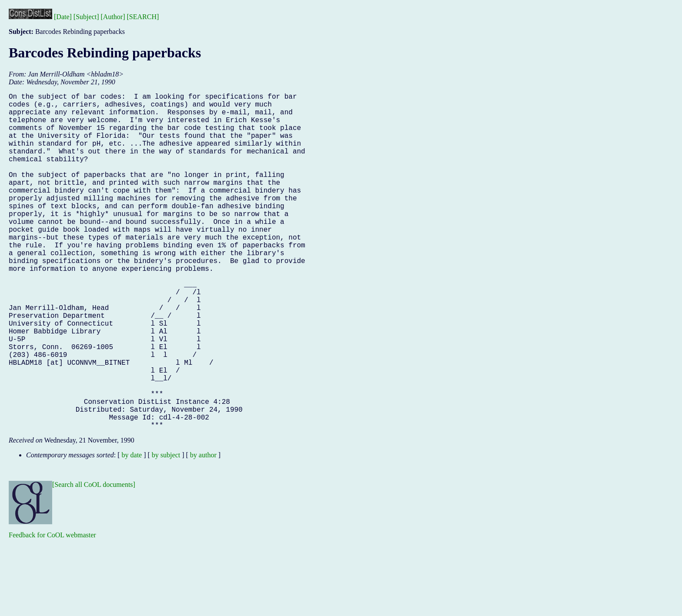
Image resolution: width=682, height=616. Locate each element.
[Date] (63, 17)
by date (132, 530)
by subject (166, 530)
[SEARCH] (143, 17)
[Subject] (86, 17)
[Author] (113, 17)
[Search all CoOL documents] (94, 559)
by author (203, 530)
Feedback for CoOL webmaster (52, 610)
